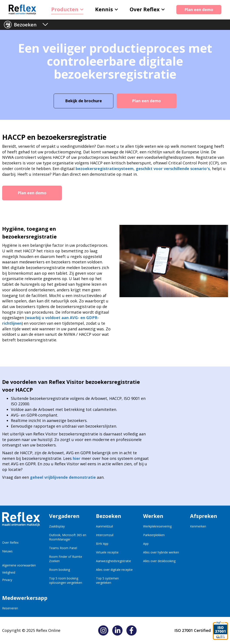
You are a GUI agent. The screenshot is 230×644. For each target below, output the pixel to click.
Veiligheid (9, 572)
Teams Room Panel (63, 548)
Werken (153, 516)
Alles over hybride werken (161, 552)
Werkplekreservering (157, 526)
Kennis (107, 9)
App (146, 544)
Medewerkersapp (21, 598)
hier (77, 458)
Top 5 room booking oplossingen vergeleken (66, 580)
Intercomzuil (105, 535)
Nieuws (7, 551)
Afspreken (204, 516)
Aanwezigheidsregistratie (113, 561)
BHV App (102, 544)
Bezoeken (25, 24)
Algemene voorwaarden (19, 565)
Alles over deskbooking (159, 561)
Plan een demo (199, 10)
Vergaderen (64, 516)
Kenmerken (198, 526)
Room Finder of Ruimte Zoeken (66, 559)
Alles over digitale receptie (114, 570)
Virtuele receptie (107, 552)
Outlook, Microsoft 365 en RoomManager (68, 537)
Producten (67, 9)
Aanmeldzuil (104, 526)
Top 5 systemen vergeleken (107, 580)
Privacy (7, 580)
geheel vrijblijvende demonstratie (63, 477)
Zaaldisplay (57, 526)
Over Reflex (147, 9)
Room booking (60, 570)
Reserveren (10, 608)
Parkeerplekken (154, 535)
